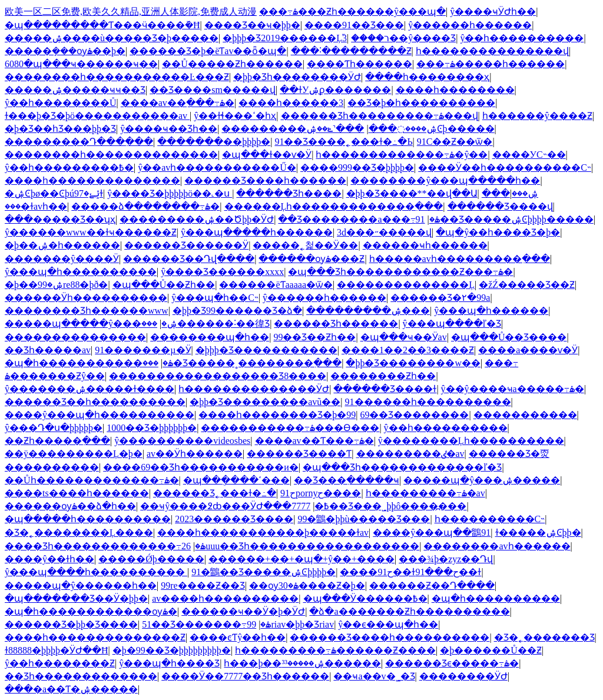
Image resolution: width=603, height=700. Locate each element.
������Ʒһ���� (289, 193)
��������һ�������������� (111, 155)
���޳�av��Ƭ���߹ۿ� (314, 441)
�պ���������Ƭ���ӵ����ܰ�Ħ (102, 25)
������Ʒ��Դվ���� (189, 259)
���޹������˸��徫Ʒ (206, 324)
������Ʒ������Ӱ (186, 245)
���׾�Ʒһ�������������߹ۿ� (105, 546)
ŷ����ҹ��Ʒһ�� (169, 129)
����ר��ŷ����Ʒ (403, 38)
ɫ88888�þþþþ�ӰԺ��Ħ (57, 650)
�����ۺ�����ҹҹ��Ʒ (75, 90)
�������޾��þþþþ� (214, 142)
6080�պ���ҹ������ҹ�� (81, 64)
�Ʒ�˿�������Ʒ (544, 637)
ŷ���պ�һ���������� (81, 272)
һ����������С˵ (490, 519)
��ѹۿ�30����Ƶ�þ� (307, 585)
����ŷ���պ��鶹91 (432, 533)
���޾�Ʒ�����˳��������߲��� (242, 363)
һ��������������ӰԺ (254, 389)
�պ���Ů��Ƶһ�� (164, 285)
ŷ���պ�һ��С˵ (215, 298)
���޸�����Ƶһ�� (383, 376)
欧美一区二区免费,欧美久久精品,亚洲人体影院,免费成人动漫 (131, 11)
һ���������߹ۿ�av (425, 493)
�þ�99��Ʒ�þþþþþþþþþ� (172, 650)
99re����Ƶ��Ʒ (203, 585)
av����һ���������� (225, 598)
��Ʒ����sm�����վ (213, 90)
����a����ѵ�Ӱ (528, 350)
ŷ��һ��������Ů (61, 103)
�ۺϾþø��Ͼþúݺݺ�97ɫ (54, 193)
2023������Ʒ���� (234, 519)
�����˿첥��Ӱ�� (305, 245)
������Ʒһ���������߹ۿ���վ (380, 116)
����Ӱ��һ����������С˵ (505, 167)
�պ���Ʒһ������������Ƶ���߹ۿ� (400, 272)
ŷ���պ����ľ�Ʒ (452, 324)
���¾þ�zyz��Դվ (446, 559)
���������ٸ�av (410, 454)
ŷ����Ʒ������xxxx (222, 272)
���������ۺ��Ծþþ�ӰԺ (197, 219)
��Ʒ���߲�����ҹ (347, 480)
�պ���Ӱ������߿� (365, 598)
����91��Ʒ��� (354, 25)
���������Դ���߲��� (79, 142)
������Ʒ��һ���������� (95, 402)
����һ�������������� (92, 180)
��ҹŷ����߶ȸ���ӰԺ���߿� (235, 506)
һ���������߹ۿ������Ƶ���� (335, 650)
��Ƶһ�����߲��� (57, 441)
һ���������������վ (492, 51)
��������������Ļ (406, 285)
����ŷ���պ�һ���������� (100, 415)
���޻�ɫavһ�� (36, 206)
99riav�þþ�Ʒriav (290, 624)
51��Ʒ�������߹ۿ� (206, 624)
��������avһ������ (497, 546)
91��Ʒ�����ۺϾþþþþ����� (505, 219)
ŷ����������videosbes (182, 441)
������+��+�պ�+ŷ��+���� (301, 559)
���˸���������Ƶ (351, 51)
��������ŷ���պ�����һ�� (445, 180)
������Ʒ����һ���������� (390, 637)
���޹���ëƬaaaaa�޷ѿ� (276, 285)
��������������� (75, 337)
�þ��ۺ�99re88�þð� (56, 285)
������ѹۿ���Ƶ (312, 259)
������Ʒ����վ (500, 206)
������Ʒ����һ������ (265, 180)
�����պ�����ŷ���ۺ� (91, 324)
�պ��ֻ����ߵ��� (236, 480)
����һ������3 (291, 103)
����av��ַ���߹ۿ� (178, 103)
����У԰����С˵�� (529, 155)
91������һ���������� (428, 402)
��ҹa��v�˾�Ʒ (374, 676)
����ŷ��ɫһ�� (49, 559)
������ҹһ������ (425, 245)
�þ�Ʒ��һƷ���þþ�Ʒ (60, 129)
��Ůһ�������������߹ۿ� (92, 480)
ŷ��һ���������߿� (69, 167)
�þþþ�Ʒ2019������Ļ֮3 (285, 38)
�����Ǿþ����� (151, 559)
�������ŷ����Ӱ (62, 259)
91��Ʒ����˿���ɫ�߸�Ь (343, 142)
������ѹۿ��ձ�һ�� (70, 506)
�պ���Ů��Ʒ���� (509, 337)
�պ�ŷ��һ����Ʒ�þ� (498, 232)
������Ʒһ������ (336, 324)
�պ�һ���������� (496, 598)
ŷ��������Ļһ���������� (471, 441)
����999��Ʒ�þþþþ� (357, 167)
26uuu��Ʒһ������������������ (300, 546)
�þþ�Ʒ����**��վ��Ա (412, 193)
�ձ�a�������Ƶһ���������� (409, 611)
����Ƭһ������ (360, 64)
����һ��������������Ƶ (95, 637)
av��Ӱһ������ (195, 454)
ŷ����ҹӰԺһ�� (493, 11)
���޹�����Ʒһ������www (87, 311)
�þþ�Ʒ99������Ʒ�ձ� (237, 311)
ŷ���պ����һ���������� (96, 572)
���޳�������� (525, 415)
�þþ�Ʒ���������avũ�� (265, 402)
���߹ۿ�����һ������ (491, 64)
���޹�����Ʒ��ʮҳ (60, 219)
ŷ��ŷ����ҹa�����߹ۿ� (513, 389)
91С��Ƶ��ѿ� (455, 142)
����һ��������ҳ (427, 77)
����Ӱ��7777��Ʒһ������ (245, 676)
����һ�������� (455, 90)
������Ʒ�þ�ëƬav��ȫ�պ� (208, 51)
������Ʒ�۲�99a (440, 298)
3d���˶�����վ (384, 232)
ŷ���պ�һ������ (491, 311)
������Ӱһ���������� (86, 298)
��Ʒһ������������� (81, 676)
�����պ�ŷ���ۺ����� (482, 480)
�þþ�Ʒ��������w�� (413, 363)
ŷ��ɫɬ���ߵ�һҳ (235, 116)
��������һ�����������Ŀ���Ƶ (117, 77)
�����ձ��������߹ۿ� (145, 206)
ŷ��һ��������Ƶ (60, 663)
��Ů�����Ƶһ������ (232, 64)
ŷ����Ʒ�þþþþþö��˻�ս (170, 193)
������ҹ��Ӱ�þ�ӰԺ (243, 611)
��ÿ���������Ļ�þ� (74, 454)
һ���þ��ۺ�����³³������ (302, 663)
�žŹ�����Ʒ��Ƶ (527, 285)
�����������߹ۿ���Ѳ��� (290, 428)
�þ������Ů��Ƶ (491, 650)
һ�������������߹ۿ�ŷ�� (402, 155)
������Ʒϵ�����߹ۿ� (452, 663)
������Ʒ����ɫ (385, 389)
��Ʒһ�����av (48, 350)
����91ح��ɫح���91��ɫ (410, 572)
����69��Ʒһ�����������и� (201, 467)
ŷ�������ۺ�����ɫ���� (90, 389)
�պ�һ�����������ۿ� (89, 363)
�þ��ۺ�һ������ (62, 245)
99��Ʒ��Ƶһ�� (314, 337)
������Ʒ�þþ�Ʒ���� (71, 624)
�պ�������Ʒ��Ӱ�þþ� (76, 598)
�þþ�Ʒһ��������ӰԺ (297, 77)
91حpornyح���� (321, 493)
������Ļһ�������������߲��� (334, 206)
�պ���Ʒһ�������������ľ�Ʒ (402, 467)
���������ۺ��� (368, 311)
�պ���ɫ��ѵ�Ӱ (267, 155)
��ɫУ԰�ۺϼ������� (335, 90)
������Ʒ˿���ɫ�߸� (215, 493)
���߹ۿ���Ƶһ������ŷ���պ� (352, 11)
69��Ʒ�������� (414, 415)
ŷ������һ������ (470, 25)
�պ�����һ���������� (88, 519)
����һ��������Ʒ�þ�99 (277, 415)
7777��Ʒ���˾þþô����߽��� (379, 506)
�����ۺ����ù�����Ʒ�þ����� (112, 38)
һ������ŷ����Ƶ (537, 116)
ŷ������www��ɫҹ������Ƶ (91, 232)
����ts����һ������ (77, 493)
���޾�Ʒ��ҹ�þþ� (252, 25)
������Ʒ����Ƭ (299, 454)
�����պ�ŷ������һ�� (81, 585)
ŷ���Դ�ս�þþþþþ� (54, 428)
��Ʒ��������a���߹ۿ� (359, 219)
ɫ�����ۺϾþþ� (538, 533)
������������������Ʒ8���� (218, 376)
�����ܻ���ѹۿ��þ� (65, 51)
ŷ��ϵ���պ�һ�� (388, 624)
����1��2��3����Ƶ (408, 350)
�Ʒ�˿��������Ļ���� (79, 533)
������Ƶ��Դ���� (432, 585)
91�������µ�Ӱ (143, 350)
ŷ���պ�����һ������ (257, 232)
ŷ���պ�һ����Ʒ (169, 663)
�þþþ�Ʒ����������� (266, 350)
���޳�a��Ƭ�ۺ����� (71, 689)
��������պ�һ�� (210, 337)
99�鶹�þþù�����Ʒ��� (364, 519)
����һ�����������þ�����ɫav (263, 533)
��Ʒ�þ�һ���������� (421, 103)
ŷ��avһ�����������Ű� (217, 167)
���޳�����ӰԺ (463, 676)
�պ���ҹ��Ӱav (404, 337)
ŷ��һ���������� (522, 38)
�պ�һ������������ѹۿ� (91, 611)
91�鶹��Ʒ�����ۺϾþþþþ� (264, 572)
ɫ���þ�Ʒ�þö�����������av (97, 116)
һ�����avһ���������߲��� (460, 259)
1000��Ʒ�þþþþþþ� (152, 428)
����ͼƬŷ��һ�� (238, 637)
